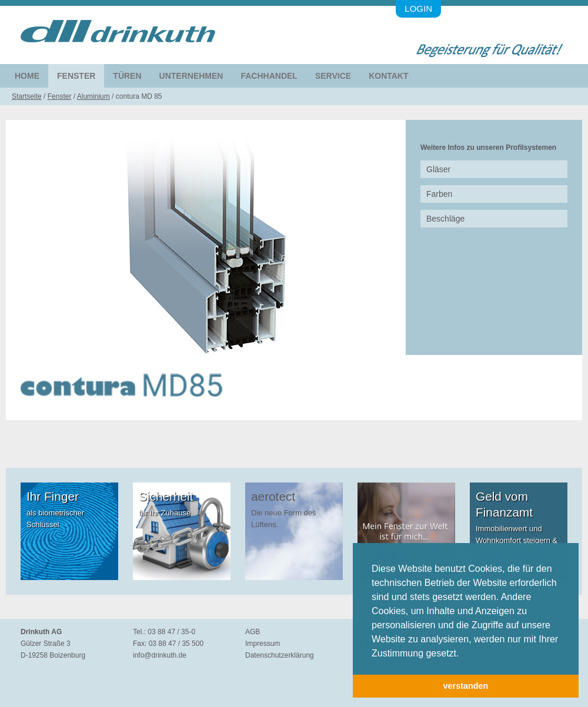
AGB (253, 632)
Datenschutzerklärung (280, 655)
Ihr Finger (53, 496)
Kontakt (388, 76)
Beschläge (445, 219)
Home (27, 76)
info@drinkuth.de (160, 655)
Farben (439, 194)
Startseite (27, 96)
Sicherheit (166, 496)
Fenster (76, 76)
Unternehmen (191, 76)
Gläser (438, 169)
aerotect (273, 496)
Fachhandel (269, 76)
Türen (127, 76)
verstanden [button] (466, 686)
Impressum (263, 644)
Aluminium (93, 96)
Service (333, 76)
